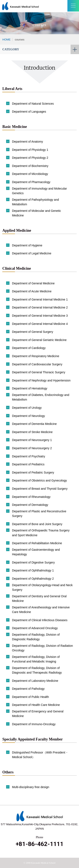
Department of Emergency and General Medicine (38, 714)
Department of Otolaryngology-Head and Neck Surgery (42, 587)
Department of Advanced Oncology (35, 628)
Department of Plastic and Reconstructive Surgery (39, 514)
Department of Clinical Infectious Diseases (40, 620)
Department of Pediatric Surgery (33, 472)
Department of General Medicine (33, 283)
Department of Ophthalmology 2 (33, 579)
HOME (6, 40)
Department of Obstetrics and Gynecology (39, 480)
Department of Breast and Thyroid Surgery (40, 489)
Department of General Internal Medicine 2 (40, 307)
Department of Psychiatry (29, 456)
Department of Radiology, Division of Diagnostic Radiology (36, 637)
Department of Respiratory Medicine (36, 356)
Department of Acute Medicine (32, 291)
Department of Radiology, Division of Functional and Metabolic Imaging (36, 659)
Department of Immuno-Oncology (34, 724)
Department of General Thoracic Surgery (39, 372)
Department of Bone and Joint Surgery (37, 524)
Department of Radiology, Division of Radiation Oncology (42, 648)
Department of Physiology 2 (30, 158)
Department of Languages (29, 112)
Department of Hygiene (27, 245)
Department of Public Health (30, 697)
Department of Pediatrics (28, 464)
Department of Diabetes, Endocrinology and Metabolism (41, 397)
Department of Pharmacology (31, 182)
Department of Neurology (28, 416)
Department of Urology (27, 408)
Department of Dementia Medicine (34, 424)
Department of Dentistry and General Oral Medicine (39, 599)
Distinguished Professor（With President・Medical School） (40, 755)
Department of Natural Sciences (33, 104)
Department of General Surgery (33, 332)
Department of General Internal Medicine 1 (40, 299)
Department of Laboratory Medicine (35, 681)
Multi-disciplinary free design (31, 787)
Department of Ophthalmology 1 (33, 570)
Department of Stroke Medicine (32, 432)
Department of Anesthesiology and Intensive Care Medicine (41, 610)
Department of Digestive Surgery (33, 562)
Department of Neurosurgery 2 (32, 448)
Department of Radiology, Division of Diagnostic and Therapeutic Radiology (37, 670)
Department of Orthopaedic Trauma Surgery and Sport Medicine (41, 533)
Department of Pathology (28, 689)
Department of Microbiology (30, 174)
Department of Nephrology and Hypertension (41, 380)
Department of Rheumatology (31, 497)
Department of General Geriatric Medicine (39, 340)
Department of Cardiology (29, 348)
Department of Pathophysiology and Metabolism (35, 202)
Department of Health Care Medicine (36, 705)
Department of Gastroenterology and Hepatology (36, 552)
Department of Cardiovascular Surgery (37, 364)
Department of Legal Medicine (32, 253)
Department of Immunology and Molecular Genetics (39, 191)
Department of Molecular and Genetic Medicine (37, 213)
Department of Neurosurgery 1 (32, 440)
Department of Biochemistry (30, 166)
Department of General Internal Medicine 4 (40, 324)
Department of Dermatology (30, 505)
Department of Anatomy (27, 142)
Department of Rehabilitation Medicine (37, 543)
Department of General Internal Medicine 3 (40, 316)
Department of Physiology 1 (30, 150)
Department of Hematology (30, 388)
